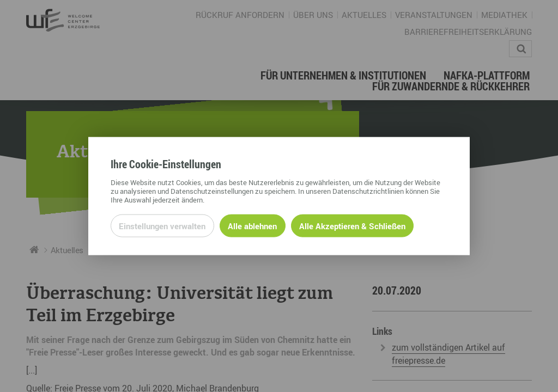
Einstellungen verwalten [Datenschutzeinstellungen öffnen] (162, 225)
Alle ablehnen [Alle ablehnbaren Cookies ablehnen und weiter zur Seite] (252, 225)
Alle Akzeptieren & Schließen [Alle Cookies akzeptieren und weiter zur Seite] (352, 225)
